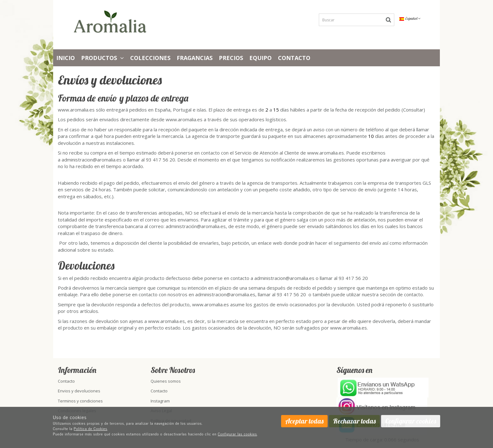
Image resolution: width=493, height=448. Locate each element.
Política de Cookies (91, 429)
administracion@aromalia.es (92, 160)
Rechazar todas (354, 421)
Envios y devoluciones (79, 391)
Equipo (260, 58)
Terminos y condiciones (80, 401)
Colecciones (150, 58)
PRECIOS (231, 58)
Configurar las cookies (238, 434)
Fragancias (195, 58)
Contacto (294, 58)
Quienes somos (166, 381)
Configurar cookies (411, 421)
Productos (102, 58)
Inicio (66, 58)
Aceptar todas (304, 421)
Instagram (160, 401)
